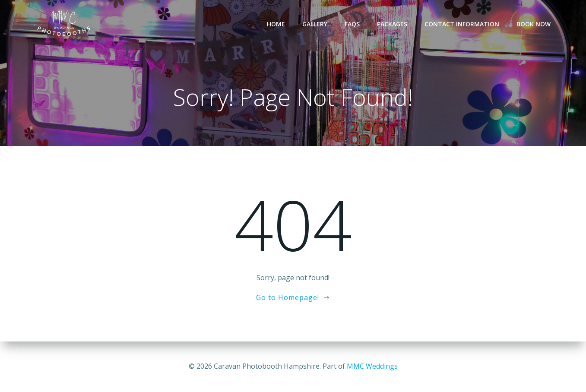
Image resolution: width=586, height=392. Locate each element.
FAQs (352, 24)
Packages (392, 24)
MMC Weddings (372, 366)
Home (276, 24)
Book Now (534, 24)
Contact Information (462, 24)
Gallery (315, 24)
